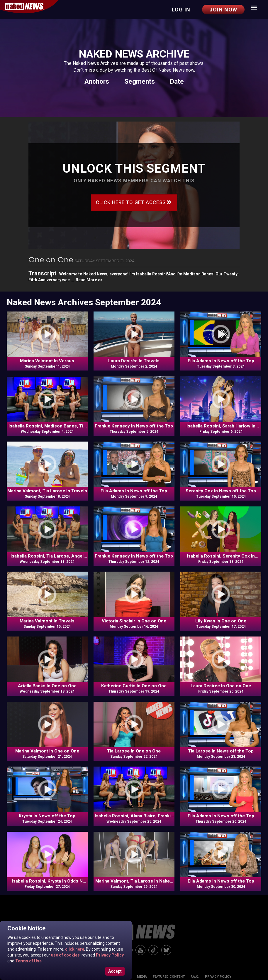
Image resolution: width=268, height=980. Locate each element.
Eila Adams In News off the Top (221, 361)
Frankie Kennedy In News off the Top (134, 426)
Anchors (97, 81)
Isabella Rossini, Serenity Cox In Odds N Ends (221, 556)
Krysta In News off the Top (47, 816)
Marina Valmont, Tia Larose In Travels (47, 491)
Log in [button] (181, 10)
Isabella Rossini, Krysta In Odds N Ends (47, 881)
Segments (140, 81)
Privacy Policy (109, 955)
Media (142, 977)
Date (177, 81)
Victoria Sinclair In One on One (134, 621)
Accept (115, 971)
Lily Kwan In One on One (221, 621)
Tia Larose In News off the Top (221, 751)
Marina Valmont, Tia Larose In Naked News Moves (134, 881)
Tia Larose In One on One (134, 751)
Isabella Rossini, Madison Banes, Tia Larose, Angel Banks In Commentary (47, 426)
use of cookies (65, 955)
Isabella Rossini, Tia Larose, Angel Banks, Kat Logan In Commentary (47, 556)
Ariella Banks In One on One (47, 686)
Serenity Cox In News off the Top (221, 491)
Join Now (223, 10)
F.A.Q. (195, 977)
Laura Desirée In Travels (134, 361)
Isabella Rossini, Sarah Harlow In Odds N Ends (221, 426)
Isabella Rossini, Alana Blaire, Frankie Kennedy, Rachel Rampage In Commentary (134, 816)
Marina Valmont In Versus (47, 361)
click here (74, 949)
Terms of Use (28, 961)
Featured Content (169, 977)
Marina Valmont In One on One (47, 751)
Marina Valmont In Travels (47, 621)
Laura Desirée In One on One (221, 686)
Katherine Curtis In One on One (134, 686)
